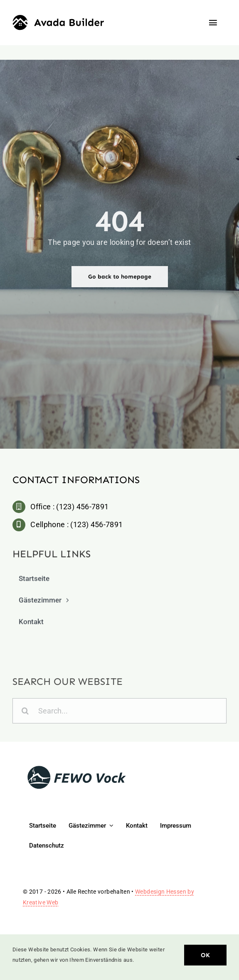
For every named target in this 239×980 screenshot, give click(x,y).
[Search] (25, 712)
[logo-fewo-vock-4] (77, 768)
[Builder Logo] (58, 18)
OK (205, 955)
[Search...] (119, 712)
